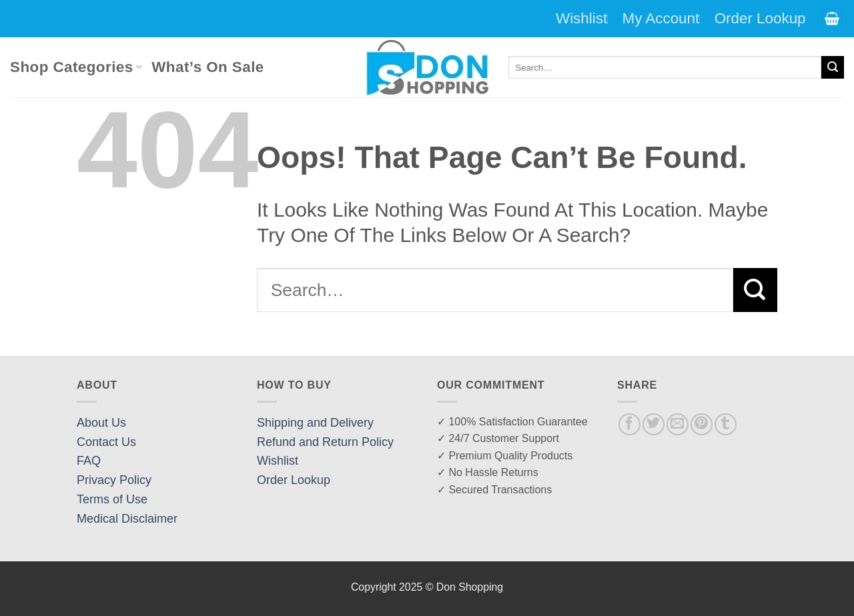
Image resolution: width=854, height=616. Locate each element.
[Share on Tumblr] (726, 424)
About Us (101, 423)
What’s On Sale (207, 67)
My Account (661, 18)
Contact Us (106, 442)
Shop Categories (76, 67)
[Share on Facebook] (629, 424)
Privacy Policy (114, 480)
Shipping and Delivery (315, 423)
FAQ (89, 461)
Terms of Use (112, 499)
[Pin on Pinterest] (702, 424)
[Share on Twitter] (654, 424)
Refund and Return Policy (325, 442)
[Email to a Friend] (678, 424)
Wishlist (581, 18)
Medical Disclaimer (127, 519)
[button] (832, 19)
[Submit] (833, 67)
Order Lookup (760, 18)
